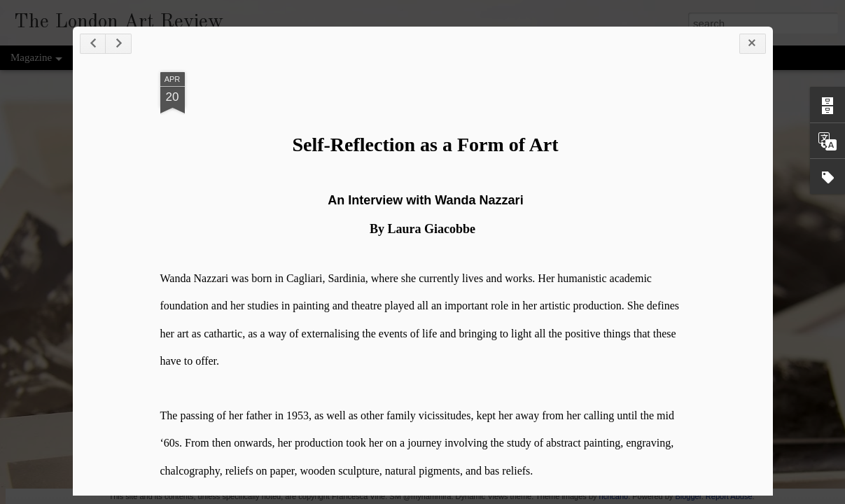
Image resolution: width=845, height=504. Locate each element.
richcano (614, 496)
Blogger (688, 496)
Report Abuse (729, 496)
